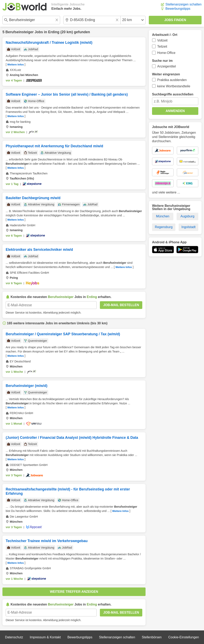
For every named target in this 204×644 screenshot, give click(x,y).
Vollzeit (162, 40)
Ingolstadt (188, 227)
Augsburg (187, 216)
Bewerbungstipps (178, 9)
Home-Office (166, 53)
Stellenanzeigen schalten (183, 4)
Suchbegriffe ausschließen (173, 94)
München (163, 216)
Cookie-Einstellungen (184, 637)
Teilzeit (162, 46)
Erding (54, 32)
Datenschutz (14, 637)
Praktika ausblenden (172, 80)
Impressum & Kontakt (45, 637)
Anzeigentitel (167, 66)
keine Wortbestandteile (174, 86)
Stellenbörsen (152, 637)
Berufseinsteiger (20, 32)
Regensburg (164, 227)
